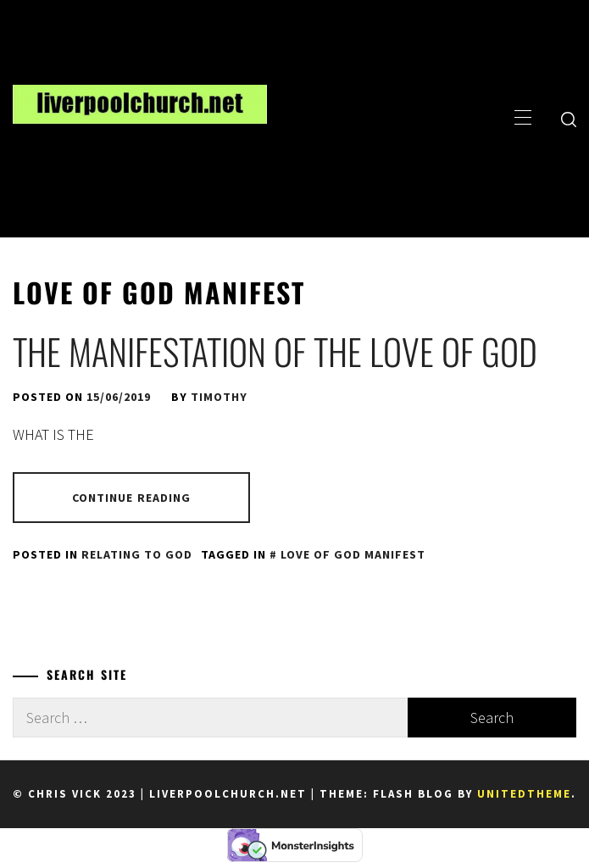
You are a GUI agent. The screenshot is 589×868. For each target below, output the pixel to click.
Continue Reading (132, 498)
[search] (569, 119)
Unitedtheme (524, 794)
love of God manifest (353, 554)
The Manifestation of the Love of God (275, 351)
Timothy (219, 397)
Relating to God (137, 554)
